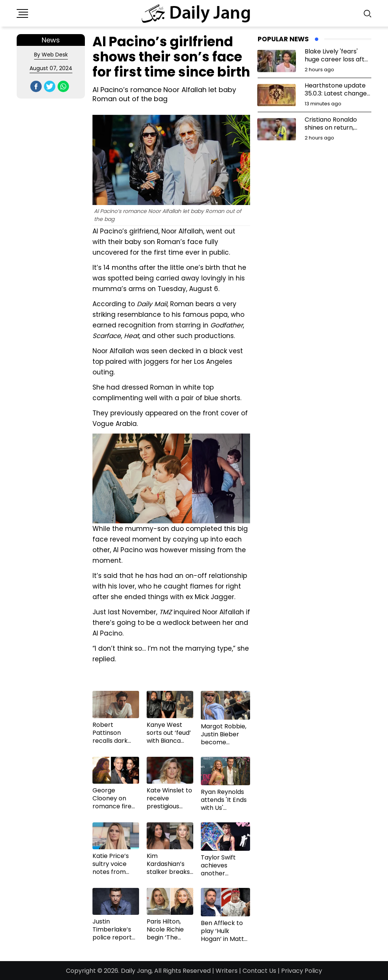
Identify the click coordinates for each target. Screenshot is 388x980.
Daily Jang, (137, 971)
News (51, 40)
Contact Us (259, 971)
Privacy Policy (302, 971)
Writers (227, 971)
